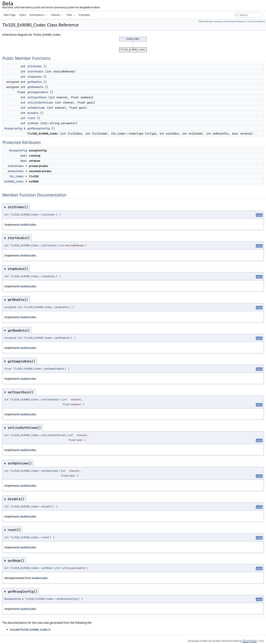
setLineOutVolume (40, 103)
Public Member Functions (211, 21)
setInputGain (37, 97)
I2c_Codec (16, 176)
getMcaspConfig (39, 128)
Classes (57, 15)
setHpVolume (36, 108)
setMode (33, 123)
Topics (23, 15)
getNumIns (35, 82)
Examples (84, 15)
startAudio (35, 71)
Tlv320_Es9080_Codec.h (35, 630)
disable (33, 113)
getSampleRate (38, 92)
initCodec (35, 66)
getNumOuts (35, 87)
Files (71, 15)
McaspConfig (13, 128)
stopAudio (35, 77)
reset (31, 118)
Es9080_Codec (14, 182)
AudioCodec (16, 166)
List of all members (256, 21)
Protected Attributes (235, 21)
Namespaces (38, 15)
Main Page (10, 15)
